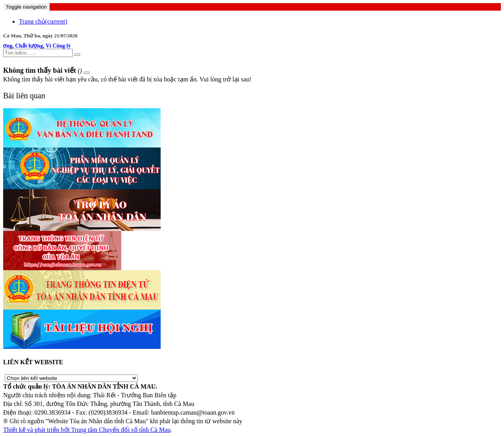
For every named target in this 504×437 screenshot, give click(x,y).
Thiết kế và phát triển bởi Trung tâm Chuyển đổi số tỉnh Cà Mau (87, 430)
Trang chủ (43, 21)
